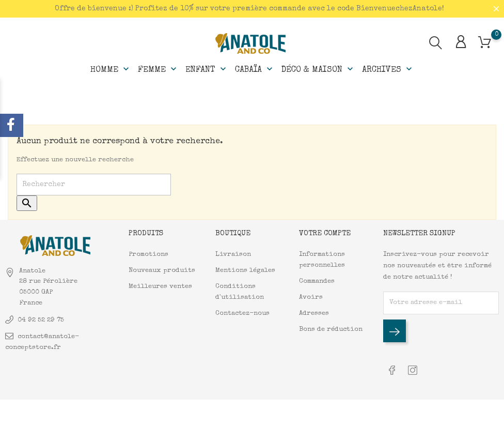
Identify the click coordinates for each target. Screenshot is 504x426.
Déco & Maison (318, 69)
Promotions (148, 255)
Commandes (317, 282)
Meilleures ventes (160, 287)
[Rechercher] (94, 185)
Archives (388, 69)
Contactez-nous (242, 314)
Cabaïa (255, 69)
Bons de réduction (331, 330)
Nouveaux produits (162, 271)
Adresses (314, 314)
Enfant (207, 69)
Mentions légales (245, 271)
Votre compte (325, 233)
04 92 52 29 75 (41, 320)
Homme (111, 69)
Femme (158, 69)
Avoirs (311, 298)
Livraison (233, 255)
